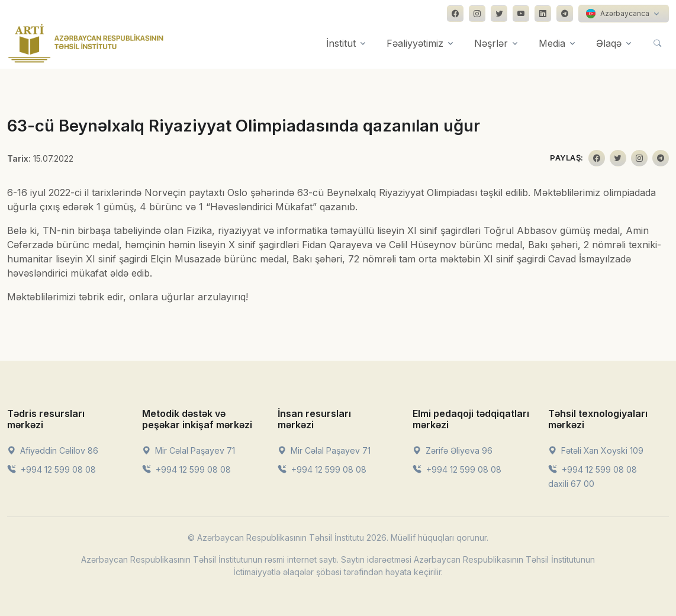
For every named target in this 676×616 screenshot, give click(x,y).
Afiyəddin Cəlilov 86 (53, 450)
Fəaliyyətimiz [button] (415, 43)
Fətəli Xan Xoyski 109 (596, 450)
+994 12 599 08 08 (51, 469)
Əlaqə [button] (609, 43)
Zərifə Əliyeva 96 (453, 450)
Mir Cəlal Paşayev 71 (189, 450)
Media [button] (552, 43)
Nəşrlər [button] (491, 43)
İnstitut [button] (341, 43)
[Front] (86, 43)
